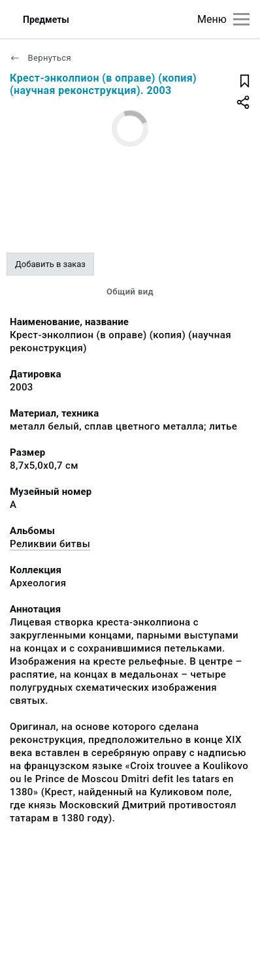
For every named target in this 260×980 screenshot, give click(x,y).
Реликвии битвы (50, 544)
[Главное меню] (241, 19)
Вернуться (41, 58)
